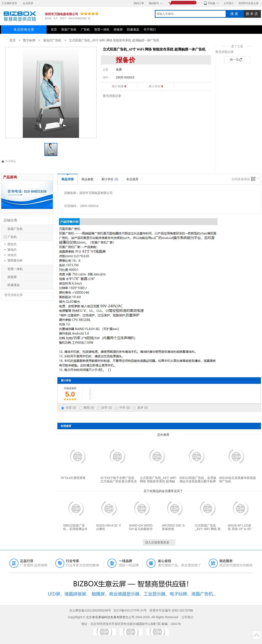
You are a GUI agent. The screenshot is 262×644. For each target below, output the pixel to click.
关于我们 (150, 29)
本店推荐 (132, 179)
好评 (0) (107, 408)
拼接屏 (118, 29)
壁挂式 (12, 244)
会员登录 (28, 3)
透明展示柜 (15, 260)
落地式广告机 (52, 40)
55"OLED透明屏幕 (73, 478)
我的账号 (154, 3)
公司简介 (229, 3)
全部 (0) (71, 408)
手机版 (212, 3)
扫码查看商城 (241, 179)
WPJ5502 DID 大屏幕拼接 (174, 527)
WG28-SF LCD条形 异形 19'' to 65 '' (240, 527)
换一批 (235, 60)
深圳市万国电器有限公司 (96, 193)
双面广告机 (69, 29)
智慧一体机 (102, 29)
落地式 (12, 250)
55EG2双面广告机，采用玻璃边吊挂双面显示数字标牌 (198, 480)
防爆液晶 (133, 29)
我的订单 (139, 3)
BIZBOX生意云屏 (249, 3)
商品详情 (68, 179)
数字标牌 (29, 40)
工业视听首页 (9, 3)
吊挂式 (12, 255)
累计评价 (110, 179)
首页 (54, 29)
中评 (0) (125, 408)
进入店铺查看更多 (157, 542)
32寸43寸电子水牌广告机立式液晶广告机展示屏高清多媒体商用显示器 (118, 481)
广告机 (85, 29)
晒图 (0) (89, 408)
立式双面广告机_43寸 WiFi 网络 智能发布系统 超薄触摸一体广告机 (114, 40)
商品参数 (87, 179)
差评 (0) (143, 408)
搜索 (235, 14)
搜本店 (252, 14)
